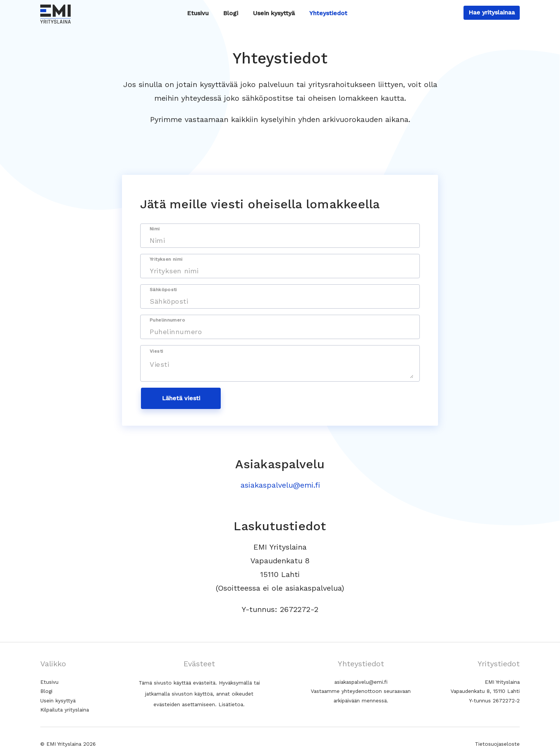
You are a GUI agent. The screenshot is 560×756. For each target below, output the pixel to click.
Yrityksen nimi (166, 259)
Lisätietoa (231, 704)
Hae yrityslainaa (492, 12)
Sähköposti (163, 290)
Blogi (231, 13)
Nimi (155, 229)
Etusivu (198, 13)
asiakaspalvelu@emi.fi (280, 485)
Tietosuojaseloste (497, 744)
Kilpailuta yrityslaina (65, 710)
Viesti (156, 351)
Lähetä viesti (181, 398)
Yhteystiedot (328, 13)
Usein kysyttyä (274, 13)
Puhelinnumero (167, 320)
